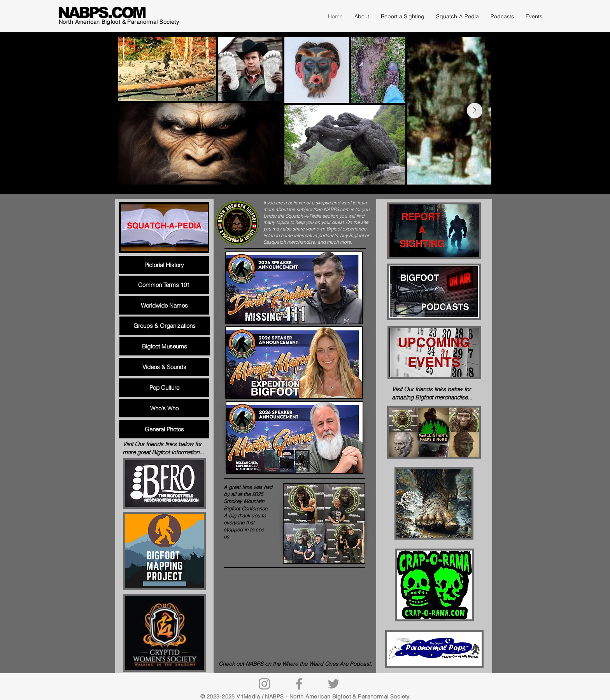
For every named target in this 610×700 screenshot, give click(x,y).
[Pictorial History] (164, 265)
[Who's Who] (164, 408)
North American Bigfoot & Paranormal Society (119, 22)
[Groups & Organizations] (165, 326)
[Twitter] (334, 684)
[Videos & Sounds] (164, 367)
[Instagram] (264, 684)
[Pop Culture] (164, 388)
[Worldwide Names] (164, 305)
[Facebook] (299, 684)
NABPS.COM (101, 13)
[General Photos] (164, 429)
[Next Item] (475, 111)
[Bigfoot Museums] (165, 346)
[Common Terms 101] (164, 285)
